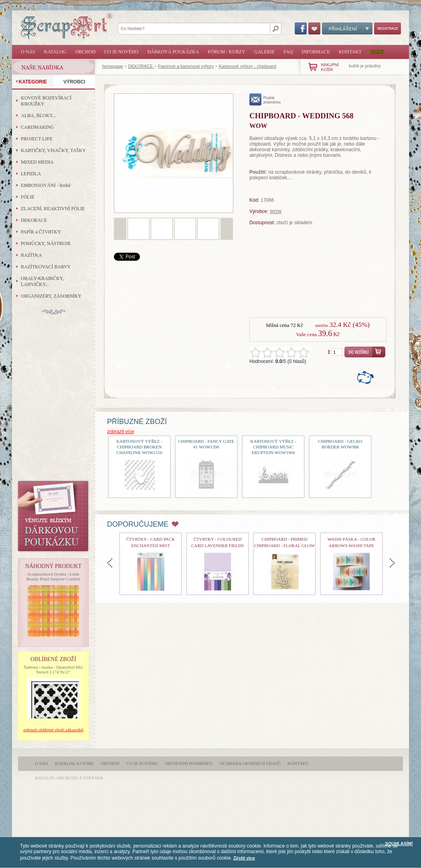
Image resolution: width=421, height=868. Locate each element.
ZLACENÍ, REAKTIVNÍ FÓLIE (53, 209)
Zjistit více (244, 858)
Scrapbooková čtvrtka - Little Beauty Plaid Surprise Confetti (54, 576)
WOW (276, 211)
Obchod (85, 52)
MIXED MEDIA (37, 162)
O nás (28, 52)
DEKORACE (141, 66)
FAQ (288, 52)
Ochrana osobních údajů (250, 763)
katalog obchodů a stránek (69, 778)
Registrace (388, 28)
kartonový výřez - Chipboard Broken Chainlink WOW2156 (139, 447)
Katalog (55, 52)
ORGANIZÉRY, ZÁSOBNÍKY (51, 296)
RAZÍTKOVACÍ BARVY (46, 267)
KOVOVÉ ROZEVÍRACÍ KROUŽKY (46, 101)
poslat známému (265, 99)
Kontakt (350, 52)
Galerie (264, 52)
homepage (113, 66)
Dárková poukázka (173, 52)
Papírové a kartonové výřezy (186, 66)
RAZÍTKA (31, 255)
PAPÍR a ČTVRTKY (41, 232)
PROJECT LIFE (37, 139)
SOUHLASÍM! (399, 844)
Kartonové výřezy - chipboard (248, 66)
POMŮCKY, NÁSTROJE (46, 243)
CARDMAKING (37, 127)
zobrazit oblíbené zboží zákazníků (53, 730)
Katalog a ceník (74, 763)
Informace (316, 52)
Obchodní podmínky (189, 763)
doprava (392, 563)
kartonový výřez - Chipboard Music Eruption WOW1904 (273, 447)
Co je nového (121, 52)
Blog (377, 52)
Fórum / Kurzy (226, 52)
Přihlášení (347, 28)
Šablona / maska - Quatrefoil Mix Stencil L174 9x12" (53, 669)
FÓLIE (28, 197)
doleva (110, 563)
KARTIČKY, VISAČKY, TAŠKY (53, 150)
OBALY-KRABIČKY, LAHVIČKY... (42, 281)
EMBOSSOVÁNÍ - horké (46, 185)
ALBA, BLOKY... (38, 116)
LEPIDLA (31, 174)
